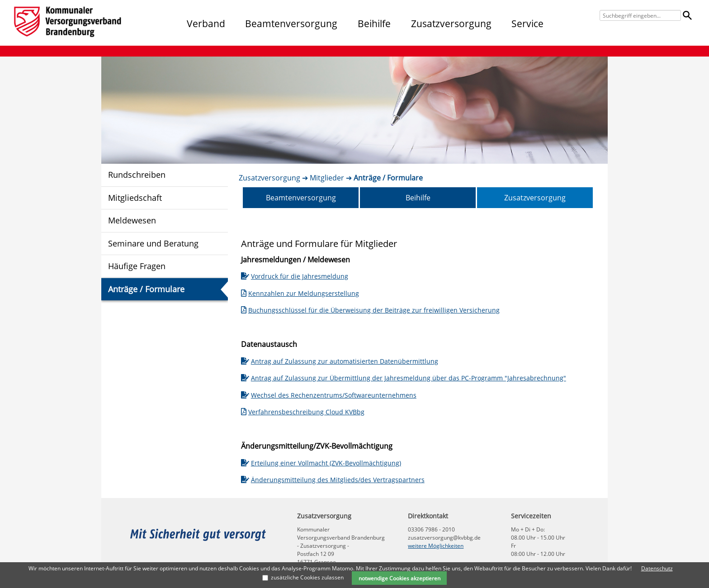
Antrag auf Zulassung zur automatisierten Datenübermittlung (340, 361)
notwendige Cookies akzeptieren (399, 578)
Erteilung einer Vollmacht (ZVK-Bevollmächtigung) (321, 463)
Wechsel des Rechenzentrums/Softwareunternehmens (329, 395)
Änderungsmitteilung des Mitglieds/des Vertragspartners (333, 480)
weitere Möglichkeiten (436, 546)
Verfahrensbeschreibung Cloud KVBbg (303, 412)
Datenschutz (657, 568)
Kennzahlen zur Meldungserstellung (300, 293)
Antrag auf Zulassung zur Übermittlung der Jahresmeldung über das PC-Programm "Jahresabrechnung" (404, 378)
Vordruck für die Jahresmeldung (295, 276)
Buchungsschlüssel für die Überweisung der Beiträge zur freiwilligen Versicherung (370, 310)
